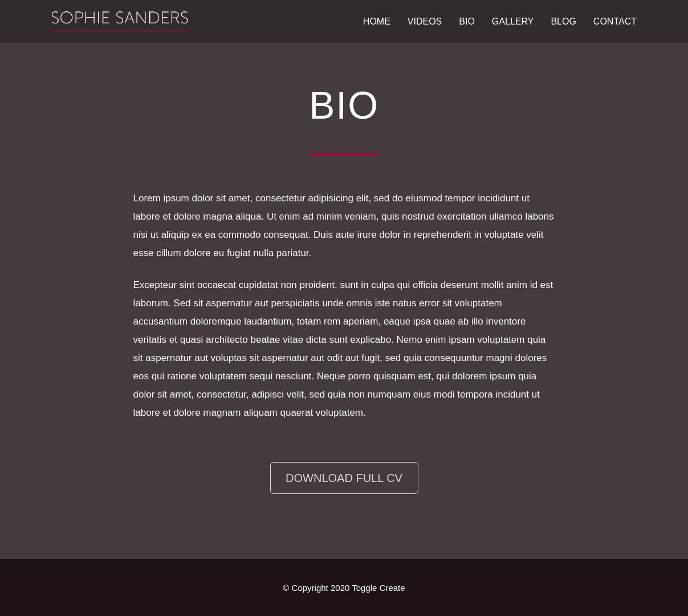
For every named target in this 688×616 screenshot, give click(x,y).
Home (377, 21)
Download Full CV (344, 478)
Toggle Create (378, 588)
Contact (615, 21)
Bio (467, 21)
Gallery (513, 21)
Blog (563, 21)
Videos (425, 21)
